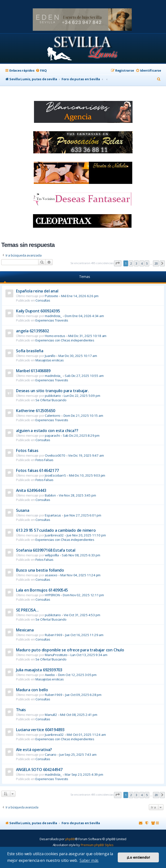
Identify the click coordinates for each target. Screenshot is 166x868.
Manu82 (51, 715)
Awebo (50, 675)
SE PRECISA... (27, 610)
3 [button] (136, 263)
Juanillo (50, 356)
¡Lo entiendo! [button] (138, 857)
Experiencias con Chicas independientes (65, 340)
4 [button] (142, 263)
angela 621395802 (33, 331)
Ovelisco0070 (55, 455)
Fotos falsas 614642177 (37, 470)
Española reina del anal (37, 291)
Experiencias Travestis (52, 320)
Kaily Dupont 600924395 (38, 311)
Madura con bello (32, 690)
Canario (51, 755)
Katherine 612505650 (36, 411)
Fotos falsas (27, 450)
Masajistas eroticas (50, 360)
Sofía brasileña (30, 351)
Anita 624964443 (31, 490)
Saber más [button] (89, 860)
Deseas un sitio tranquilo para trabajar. (52, 391)
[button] (118, 263)
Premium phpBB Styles (97, 845)
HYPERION (52, 595)
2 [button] (131, 263)
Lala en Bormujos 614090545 (42, 590)
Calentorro (53, 416)
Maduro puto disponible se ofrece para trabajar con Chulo (70, 650)
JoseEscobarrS (55, 475)
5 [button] (147, 263)
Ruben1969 (53, 635)
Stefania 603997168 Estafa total (46, 550)
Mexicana (25, 630)
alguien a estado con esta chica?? (47, 431)
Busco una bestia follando (40, 570)
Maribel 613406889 (33, 371)
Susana (23, 510)
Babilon (50, 495)
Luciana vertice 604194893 (40, 730)
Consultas (43, 300)
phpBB (70, 839)
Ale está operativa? (34, 750)
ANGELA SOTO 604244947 (39, 770)
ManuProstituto (56, 655)
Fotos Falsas (44, 460)
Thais (21, 710)
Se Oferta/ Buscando (51, 400)
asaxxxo (51, 575)
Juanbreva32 (54, 535)
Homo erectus (55, 336)
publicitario (53, 396)
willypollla (52, 555)
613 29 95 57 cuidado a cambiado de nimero (56, 530)
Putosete (51, 296)
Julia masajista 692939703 (39, 670)
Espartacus (53, 515)
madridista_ (53, 316)
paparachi (52, 435)
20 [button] (156, 263)
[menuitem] (41, 71)
